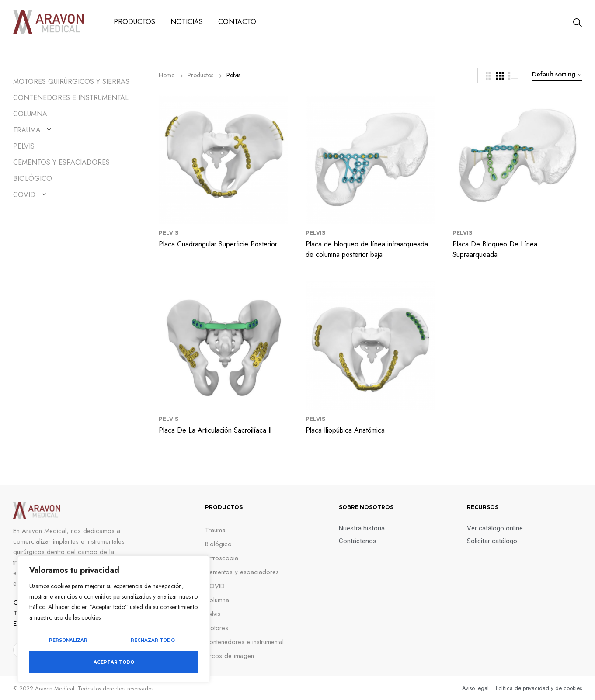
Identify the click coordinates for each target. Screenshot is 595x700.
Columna (30, 114)
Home (167, 75)
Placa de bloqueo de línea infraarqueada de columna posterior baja (367, 249)
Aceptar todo (114, 662)
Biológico (33, 178)
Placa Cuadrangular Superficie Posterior (218, 244)
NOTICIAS (187, 22)
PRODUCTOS (134, 22)
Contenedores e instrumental (71, 98)
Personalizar (68, 640)
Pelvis (24, 146)
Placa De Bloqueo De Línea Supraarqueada (495, 249)
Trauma (27, 130)
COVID (24, 195)
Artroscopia (222, 558)
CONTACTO (237, 22)
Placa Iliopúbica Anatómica (345, 430)
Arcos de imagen (230, 656)
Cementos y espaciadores (242, 572)
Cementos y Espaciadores (61, 162)
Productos (200, 75)
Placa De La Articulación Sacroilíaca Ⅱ (215, 430)
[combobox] (556, 74)
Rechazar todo (153, 640)
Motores (217, 628)
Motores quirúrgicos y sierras (71, 81)
